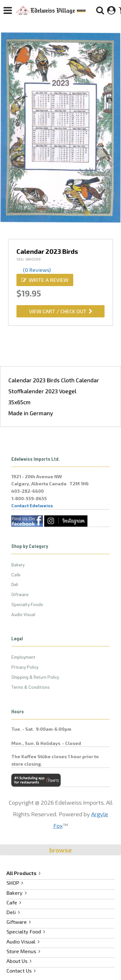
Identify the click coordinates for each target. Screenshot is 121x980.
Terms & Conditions (30, 687)
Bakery (18, 565)
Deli (15, 584)
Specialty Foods (27, 604)
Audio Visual (23, 614)
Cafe (16, 575)
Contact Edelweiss (32, 505)
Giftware (20, 594)
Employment (23, 657)
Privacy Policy (25, 667)
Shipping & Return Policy (35, 677)
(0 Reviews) (37, 270)
